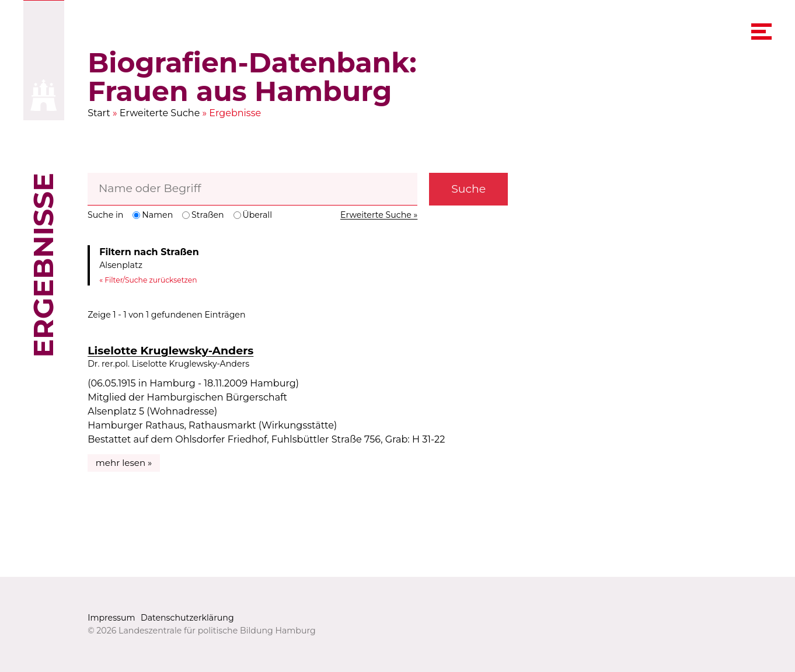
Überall (253, 215)
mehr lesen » (124, 463)
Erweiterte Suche (160, 113)
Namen (153, 215)
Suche (468, 189)
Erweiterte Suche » (379, 215)
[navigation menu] (761, 32)
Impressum (111, 618)
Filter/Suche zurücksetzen (151, 280)
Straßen (203, 215)
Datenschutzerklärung (187, 618)
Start (99, 113)
